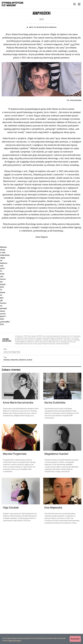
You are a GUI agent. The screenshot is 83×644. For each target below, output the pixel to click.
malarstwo (14, 475)
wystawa (7, 475)
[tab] (75, 4)
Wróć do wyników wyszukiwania (43, 27)
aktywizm (23, 475)
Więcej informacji (15, 641)
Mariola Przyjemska (15, 569)
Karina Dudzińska (55, 517)
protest (30, 475)
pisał (73, 44)
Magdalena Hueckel (56, 569)
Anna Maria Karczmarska (18, 517)
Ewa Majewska (53, 622)
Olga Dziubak (11, 622)
